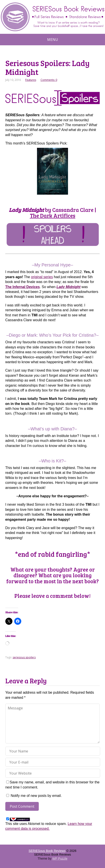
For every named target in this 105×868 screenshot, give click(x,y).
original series (42, 277)
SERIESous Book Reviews (47, 851)
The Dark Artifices (53, 216)
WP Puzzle (60, 859)
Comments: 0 (49, 80)
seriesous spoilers (24, 657)
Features (31, 80)
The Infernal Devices (23, 287)
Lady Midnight (68, 287)
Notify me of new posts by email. (36, 796)
